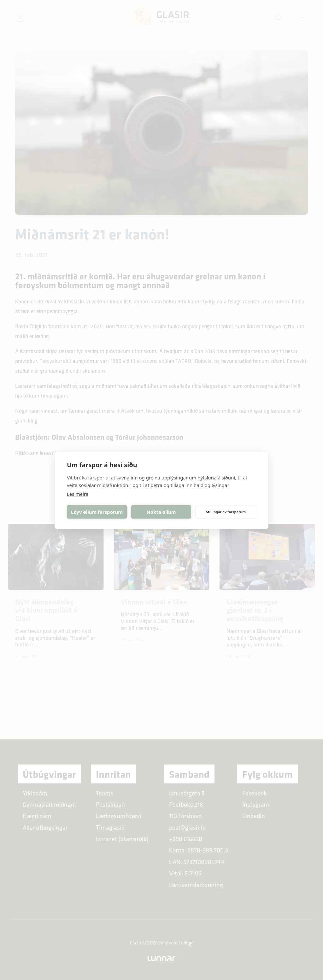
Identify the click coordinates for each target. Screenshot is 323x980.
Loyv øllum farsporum (97, 512)
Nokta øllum (161, 512)
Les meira (78, 494)
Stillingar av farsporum (226, 512)
